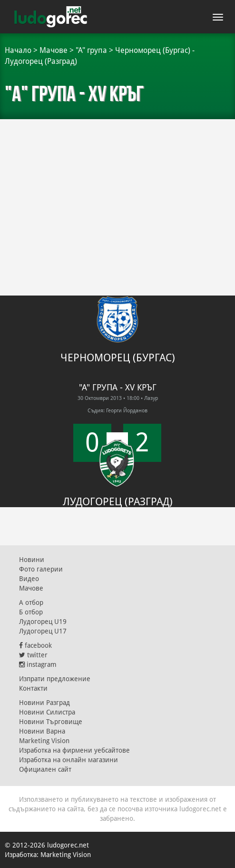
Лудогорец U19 (43, 622)
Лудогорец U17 (43, 631)
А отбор (31, 602)
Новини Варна (42, 731)
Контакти (33, 688)
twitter (33, 655)
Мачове (54, 50)
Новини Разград (44, 703)
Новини (32, 560)
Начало (18, 50)
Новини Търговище (51, 722)
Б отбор (31, 612)
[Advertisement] (117, 191)
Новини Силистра (47, 712)
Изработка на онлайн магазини (69, 760)
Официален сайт (45, 769)
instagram (38, 664)
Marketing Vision (44, 741)
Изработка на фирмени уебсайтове (74, 750)
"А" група (91, 50)
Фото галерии (41, 569)
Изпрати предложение (55, 679)
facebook (35, 645)
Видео (29, 579)
